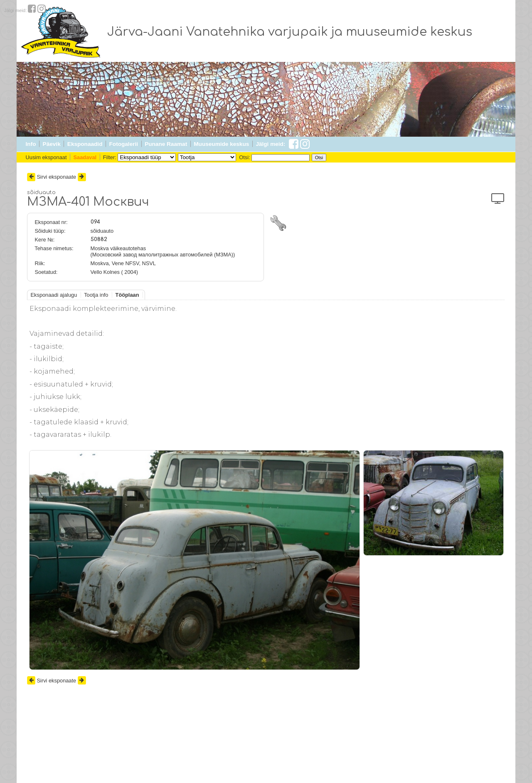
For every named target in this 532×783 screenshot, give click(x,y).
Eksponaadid (85, 144)
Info (31, 144)
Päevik (52, 144)
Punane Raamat (166, 144)
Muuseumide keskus (221, 144)
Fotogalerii (124, 144)
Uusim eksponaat (46, 157)
